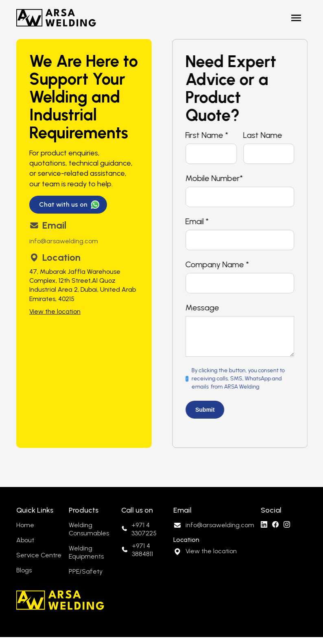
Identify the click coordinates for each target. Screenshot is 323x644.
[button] (296, 18)
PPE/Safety (86, 571)
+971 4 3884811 (142, 550)
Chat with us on (63, 204)
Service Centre (39, 555)
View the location (55, 311)
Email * (200, 221)
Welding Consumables (89, 529)
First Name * (209, 135)
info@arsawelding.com (63, 241)
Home (25, 525)
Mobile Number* (217, 178)
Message (205, 308)
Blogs (24, 570)
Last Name (265, 135)
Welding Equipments (86, 552)
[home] (56, 18)
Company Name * (220, 264)
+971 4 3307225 (144, 529)
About (25, 540)
